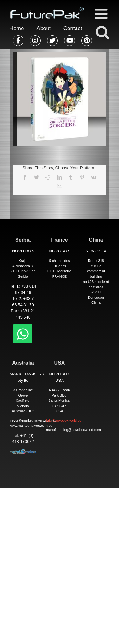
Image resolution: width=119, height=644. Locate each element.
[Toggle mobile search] (102, 32)
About (43, 28)
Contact (73, 28)
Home (17, 28)
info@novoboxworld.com (65, 420)
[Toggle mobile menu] (102, 14)
